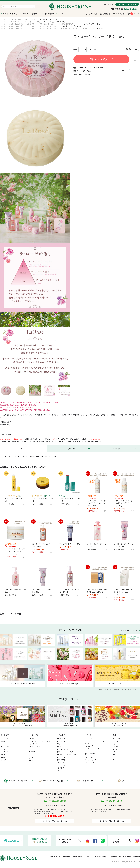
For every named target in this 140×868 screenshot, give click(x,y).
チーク (31, 760)
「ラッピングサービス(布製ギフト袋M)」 (72, 439)
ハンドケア (60, 768)
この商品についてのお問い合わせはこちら (92, 68)
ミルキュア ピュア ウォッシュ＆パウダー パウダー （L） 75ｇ (124, 503)
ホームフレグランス (91, 763)
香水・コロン (89, 757)
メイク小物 (116, 738)
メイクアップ (34, 752)
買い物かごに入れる (101, 59)
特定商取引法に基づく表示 (121, 857)
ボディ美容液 (61, 760)
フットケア (60, 771)
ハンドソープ (61, 765)
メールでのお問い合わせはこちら (55, 821)
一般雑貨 (116, 746)
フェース (116, 741)
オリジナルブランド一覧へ (128, 631)
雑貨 (114, 735)
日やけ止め (60, 763)
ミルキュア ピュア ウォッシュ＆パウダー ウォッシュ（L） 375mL (97, 503)
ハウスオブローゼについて (19, 781)
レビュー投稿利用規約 (100, 857)
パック (3, 749)
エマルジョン (5, 746)
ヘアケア (88, 735)
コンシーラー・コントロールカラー (40, 741)
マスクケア (116, 749)
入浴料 (59, 746)
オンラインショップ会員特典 (54, 781)
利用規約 (66, 857)
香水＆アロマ (90, 754)
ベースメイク (34, 735)
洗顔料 (3, 741)
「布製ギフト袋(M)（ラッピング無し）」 (38, 439)
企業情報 (137, 857)
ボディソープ (61, 741)
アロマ (115, 755)
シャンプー (88, 738)
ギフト (115, 760)
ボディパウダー (62, 757)
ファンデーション (34, 744)
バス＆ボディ (62, 735)
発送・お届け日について (86, 71)
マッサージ (4, 752)
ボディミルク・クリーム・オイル (67, 755)
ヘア (114, 752)
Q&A (124, 781)
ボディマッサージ (62, 749)
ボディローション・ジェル (65, 752)
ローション (4, 744)
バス (114, 744)
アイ (30, 755)
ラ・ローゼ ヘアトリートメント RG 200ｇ (124, 545)
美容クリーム (5, 757)
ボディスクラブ (62, 738)
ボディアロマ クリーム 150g (70, 544)
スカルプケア (89, 746)
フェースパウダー (34, 746)
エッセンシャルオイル (92, 760)
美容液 (3, 755)
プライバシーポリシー (81, 857)
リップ (31, 758)
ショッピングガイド (89, 781)
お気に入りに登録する (135, 59)
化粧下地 (32, 738)
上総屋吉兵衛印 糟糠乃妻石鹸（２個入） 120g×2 (97, 591)
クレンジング (5, 738)
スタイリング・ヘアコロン (93, 749)
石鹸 (58, 744)
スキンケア (5, 735)
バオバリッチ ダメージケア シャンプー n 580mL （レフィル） (124, 592)
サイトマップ (55, 857)
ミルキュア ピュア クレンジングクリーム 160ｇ (15, 550)
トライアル (4, 760)
